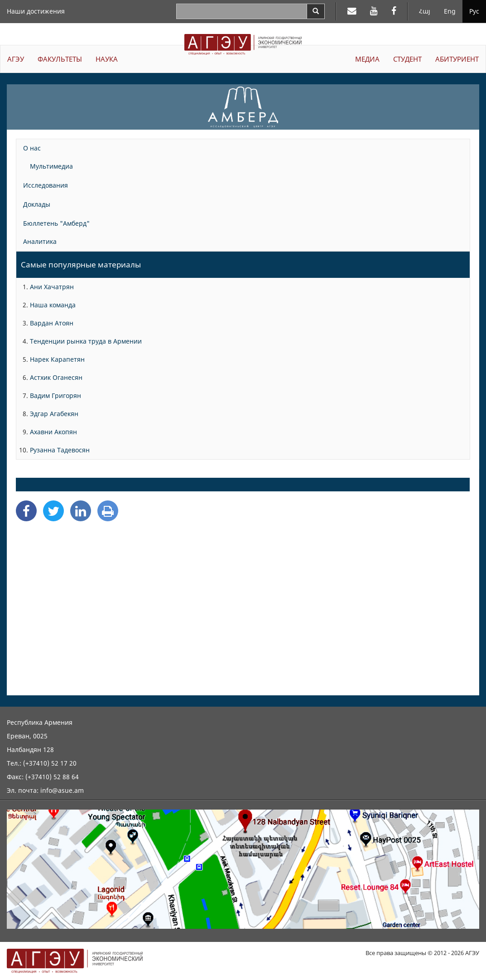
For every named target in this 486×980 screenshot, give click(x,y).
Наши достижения (36, 11)
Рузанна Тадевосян (60, 450)
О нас (32, 148)
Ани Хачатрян (52, 287)
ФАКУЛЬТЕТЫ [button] (60, 59)
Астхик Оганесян (56, 377)
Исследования (46, 185)
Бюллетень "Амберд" (56, 223)
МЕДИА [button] (367, 59)
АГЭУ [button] (16, 59)
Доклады (37, 204)
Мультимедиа (51, 166)
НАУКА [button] (107, 59)
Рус (474, 11)
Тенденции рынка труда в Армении (86, 341)
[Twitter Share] (53, 511)
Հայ (425, 11)
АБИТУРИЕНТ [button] (457, 59)
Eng (450, 11)
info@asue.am (62, 790)
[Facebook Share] (26, 511)
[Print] (108, 511)
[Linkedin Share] (81, 511)
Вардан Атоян (52, 323)
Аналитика (40, 241)
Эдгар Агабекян (54, 414)
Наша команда (53, 305)
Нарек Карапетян (57, 359)
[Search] (316, 11)
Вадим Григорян (55, 395)
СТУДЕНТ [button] (407, 59)
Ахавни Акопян (53, 432)
